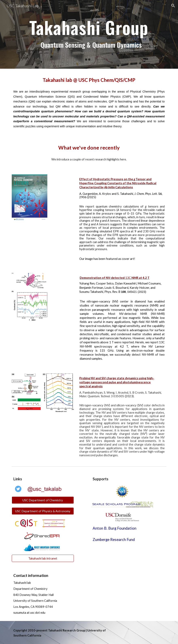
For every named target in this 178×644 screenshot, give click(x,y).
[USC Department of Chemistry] (43, 500)
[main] (89, 34)
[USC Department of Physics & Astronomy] (43, 511)
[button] (173, 6)
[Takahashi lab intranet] (43, 558)
